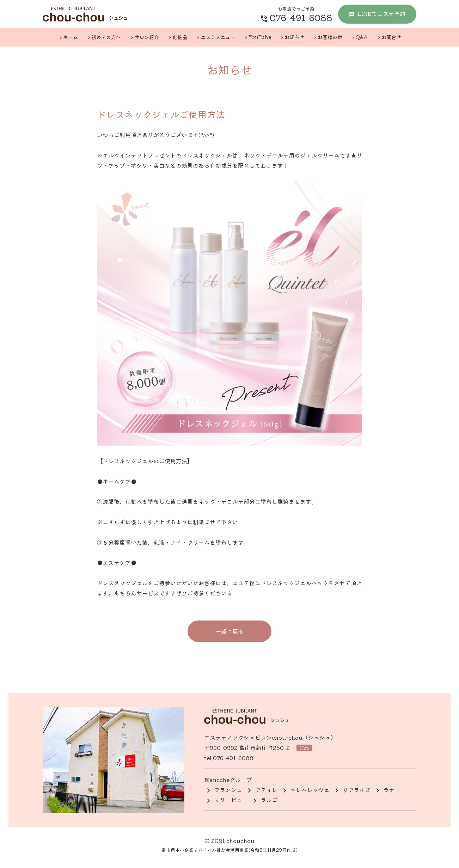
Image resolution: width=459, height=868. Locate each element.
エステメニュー (218, 37)
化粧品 (180, 37)
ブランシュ (228, 790)
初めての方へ (106, 37)
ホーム (71, 37)
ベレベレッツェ (310, 790)
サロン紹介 (147, 37)
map (305, 748)
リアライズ (356, 790)
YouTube (260, 37)
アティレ (266, 790)
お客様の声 (330, 37)
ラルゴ (269, 800)
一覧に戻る (229, 631)
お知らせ (294, 37)
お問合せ (391, 37)
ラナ (389, 790)
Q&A (362, 37)
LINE (381, 14)
